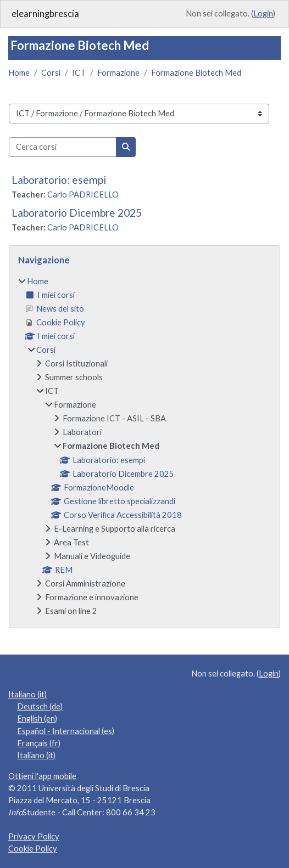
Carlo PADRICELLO (83, 195)
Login (263, 13)
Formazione (118, 73)
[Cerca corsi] (63, 147)
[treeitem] (144, 446)
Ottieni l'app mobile (42, 776)
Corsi (51, 73)
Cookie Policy (33, 849)
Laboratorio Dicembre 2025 (77, 213)
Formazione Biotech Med (196, 73)
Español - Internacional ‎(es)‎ (66, 731)
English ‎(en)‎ (37, 718)
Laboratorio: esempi (59, 180)
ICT (79, 73)
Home (19, 73)
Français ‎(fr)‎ (39, 743)
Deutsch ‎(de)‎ (40, 706)
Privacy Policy (34, 836)
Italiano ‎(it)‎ (27, 694)
